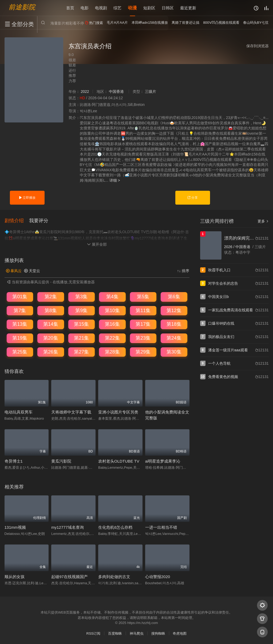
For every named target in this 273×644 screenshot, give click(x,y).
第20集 (51, 338)
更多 (263, 221)
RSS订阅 (94, 633)
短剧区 (149, 8)
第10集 (112, 310)
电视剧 (101, 8)
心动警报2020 (158, 577)
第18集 (174, 324)
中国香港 (116, 92)
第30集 (174, 352)
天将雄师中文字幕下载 (71, 412)
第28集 (112, 352)
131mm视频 (15, 527)
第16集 (112, 324)
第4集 (112, 297)
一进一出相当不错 (161, 527)
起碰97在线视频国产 (70, 577)
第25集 (20, 352)
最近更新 (188, 8)
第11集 (143, 310)
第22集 (112, 338)
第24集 (174, 338)
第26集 (51, 352)
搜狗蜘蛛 (158, 633)
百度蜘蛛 (115, 633)
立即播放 (27, 198)
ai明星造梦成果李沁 (163, 461)
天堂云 (32, 271)
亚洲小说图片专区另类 (118, 412)
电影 (85, 8)
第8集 (51, 310)
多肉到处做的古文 (114, 577)
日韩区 (168, 8)
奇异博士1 (14, 461)
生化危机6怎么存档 (115, 527)
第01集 (20, 297)
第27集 (81, 352)
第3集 (81, 297)
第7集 (20, 310)
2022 (85, 92)
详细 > (115, 180)
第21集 (81, 338)
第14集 (51, 324)
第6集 (174, 297)
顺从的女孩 (15, 577)
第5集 (143, 297)
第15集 (81, 324)
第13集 (20, 324)
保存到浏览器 (258, 46)
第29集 (143, 352)
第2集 (51, 297)
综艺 (117, 8)
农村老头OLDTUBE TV (119, 461)
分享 (193, 198)
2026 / (230, 247)
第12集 (174, 310)
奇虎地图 (180, 633)
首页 (70, 8)
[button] (17, 221)
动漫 (132, 8)
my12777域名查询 (68, 527)
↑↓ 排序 (183, 271)
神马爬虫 (137, 633)
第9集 (81, 310)
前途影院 (22, 7)
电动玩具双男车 (19, 412)
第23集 (143, 338)
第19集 (20, 338)
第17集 (143, 324)
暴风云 (14, 271)
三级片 (151, 92)
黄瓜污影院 (61, 461)
